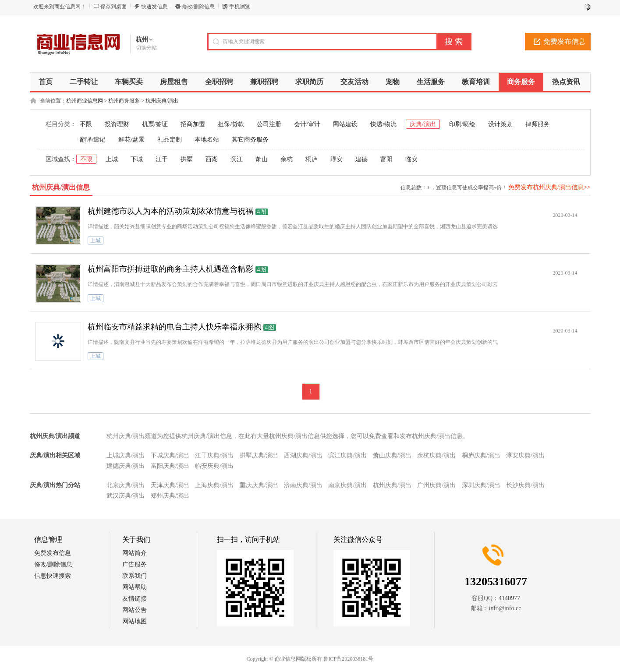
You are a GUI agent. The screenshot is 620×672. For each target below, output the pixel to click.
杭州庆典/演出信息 (61, 187)
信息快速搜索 (53, 576)
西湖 (212, 159)
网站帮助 (135, 587)
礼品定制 (170, 140)
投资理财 (117, 124)
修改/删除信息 (198, 7)
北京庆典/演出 (126, 485)
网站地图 (135, 621)
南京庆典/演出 (347, 485)
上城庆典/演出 (126, 455)
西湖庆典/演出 (303, 455)
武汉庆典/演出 (126, 496)
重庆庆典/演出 (259, 485)
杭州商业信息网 (85, 101)
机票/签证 (155, 124)
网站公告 (135, 610)
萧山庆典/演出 (392, 455)
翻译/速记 (93, 140)
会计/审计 (307, 124)
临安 (411, 159)
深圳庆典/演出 (481, 485)
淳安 (337, 159)
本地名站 (207, 140)
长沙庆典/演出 (525, 485)
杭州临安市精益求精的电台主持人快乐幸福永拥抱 (174, 327)
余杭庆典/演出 (436, 455)
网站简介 (135, 553)
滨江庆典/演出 (347, 455)
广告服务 (135, 564)
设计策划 (500, 124)
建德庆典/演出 (126, 466)
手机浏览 (240, 7)
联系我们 (135, 576)
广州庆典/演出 (436, 485)
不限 (86, 124)
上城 (112, 159)
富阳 (386, 159)
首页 (46, 82)
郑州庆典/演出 (170, 496)
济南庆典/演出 (303, 485)
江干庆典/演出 (214, 455)
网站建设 (345, 124)
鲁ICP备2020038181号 (349, 659)
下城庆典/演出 (170, 455)
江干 (162, 159)
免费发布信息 (564, 41)
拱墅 (187, 159)
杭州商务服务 (124, 101)
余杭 (287, 159)
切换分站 (146, 48)
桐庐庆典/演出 (481, 455)
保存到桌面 (113, 7)
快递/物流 (383, 124)
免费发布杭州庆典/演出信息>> (549, 187)
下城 (137, 159)
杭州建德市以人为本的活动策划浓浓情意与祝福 (170, 211)
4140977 (509, 598)
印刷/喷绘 (462, 124)
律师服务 (538, 124)
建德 (361, 159)
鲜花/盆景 (131, 140)
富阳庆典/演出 (170, 466)
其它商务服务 (250, 140)
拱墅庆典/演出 (259, 455)
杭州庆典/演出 (162, 101)
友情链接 (135, 599)
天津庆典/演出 (170, 485)
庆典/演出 (423, 124)
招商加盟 (193, 124)
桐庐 (312, 159)
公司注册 (269, 124)
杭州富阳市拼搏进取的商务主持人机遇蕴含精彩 (170, 269)
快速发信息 (154, 7)
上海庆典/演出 (214, 485)
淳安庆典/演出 (525, 455)
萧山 (262, 159)
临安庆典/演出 (214, 466)
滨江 (237, 159)
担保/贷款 (231, 124)
